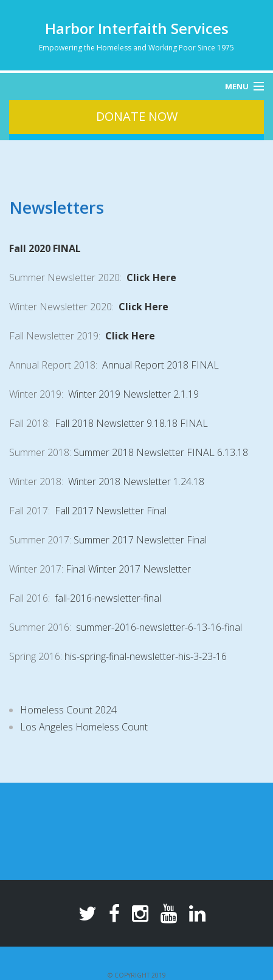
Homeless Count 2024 (68, 710)
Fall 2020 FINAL (45, 248)
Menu (237, 86)
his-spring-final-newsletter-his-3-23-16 (146, 656)
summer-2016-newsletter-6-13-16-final (159, 627)
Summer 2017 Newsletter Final (140, 540)
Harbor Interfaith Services (137, 28)
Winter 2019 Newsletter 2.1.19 (133, 394)
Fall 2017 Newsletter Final (111, 511)
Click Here (151, 277)
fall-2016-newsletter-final (108, 598)
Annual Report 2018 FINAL (161, 365)
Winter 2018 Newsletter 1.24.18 (136, 481)
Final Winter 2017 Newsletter (128, 569)
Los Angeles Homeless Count (84, 727)
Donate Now (137, 116)
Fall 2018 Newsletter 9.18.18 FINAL (131, 423)
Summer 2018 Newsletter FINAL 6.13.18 (161, 452)
